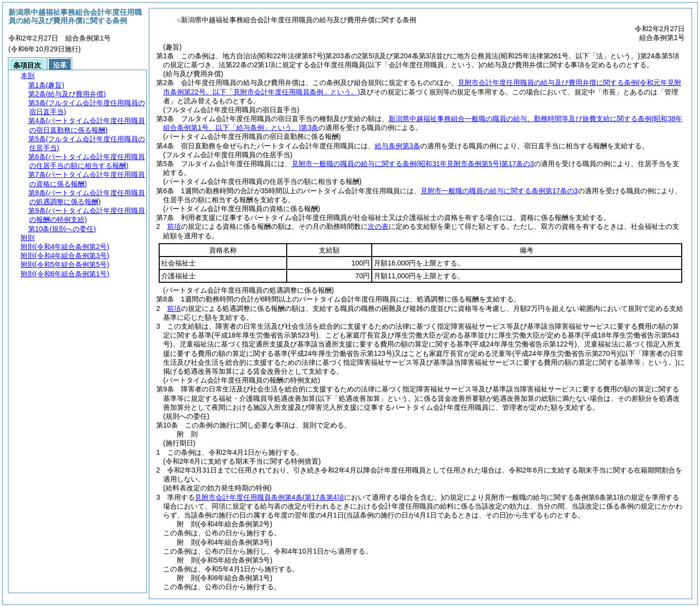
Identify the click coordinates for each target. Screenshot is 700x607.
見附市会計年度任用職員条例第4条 (249, 497)
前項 (174, 226)
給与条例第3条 (397, 146)
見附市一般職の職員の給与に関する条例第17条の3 (413, 164)
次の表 (378, 226)
